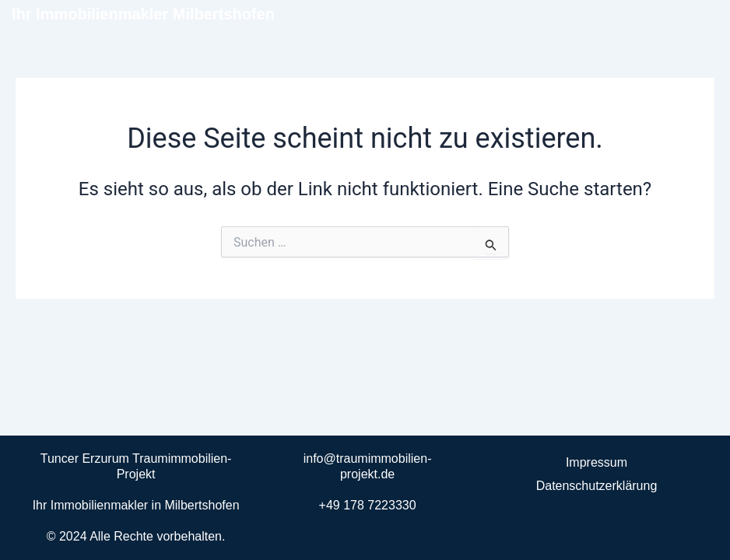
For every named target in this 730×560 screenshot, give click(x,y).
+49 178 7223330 (368, 505)
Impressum (597, 462)
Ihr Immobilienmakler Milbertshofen (143, 14)
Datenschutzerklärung (597, 486)
